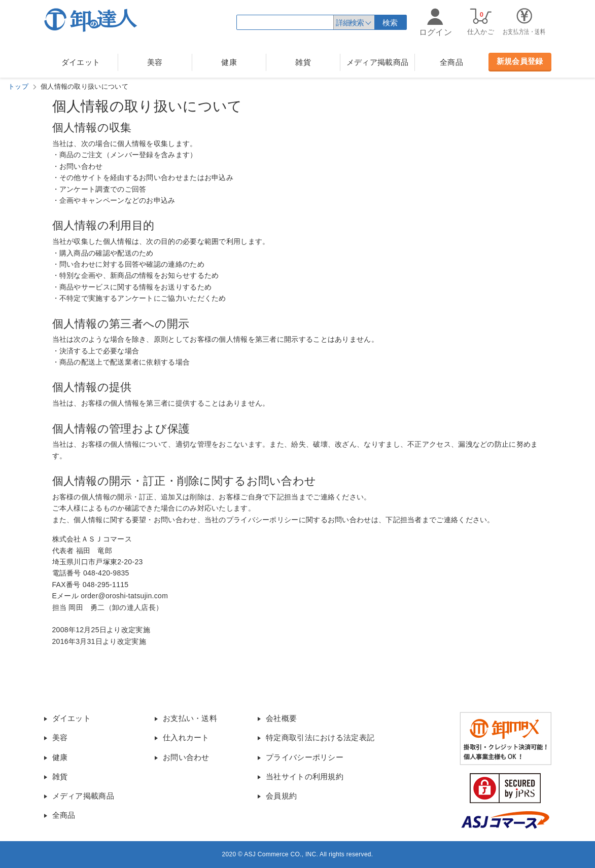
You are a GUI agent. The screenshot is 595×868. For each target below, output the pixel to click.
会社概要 (281, 718)
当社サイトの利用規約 (305, 776)
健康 (229, 62)
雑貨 (303, 62)
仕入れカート (186, 737)
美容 (155, 62)
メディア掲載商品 (377, 62)
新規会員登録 (520, 61)
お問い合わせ (186, 757)
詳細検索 (349, 23)
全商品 (451, 62)
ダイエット (81, 62)
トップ (18, 86)
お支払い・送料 (190, 718)
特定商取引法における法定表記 (320, 737)
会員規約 (281, 796)
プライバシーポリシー (305, 757)
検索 (390, 23)
